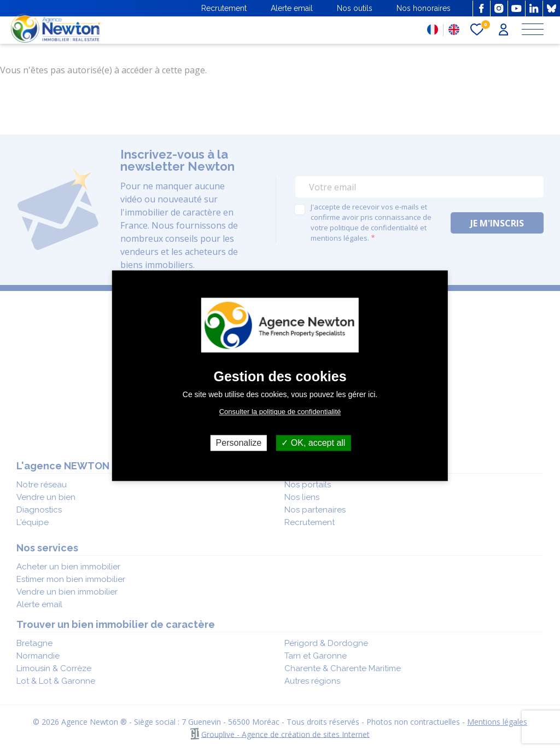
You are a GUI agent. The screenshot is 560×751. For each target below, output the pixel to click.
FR (433, 30)
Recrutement (224, 8)
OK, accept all (313, 443)
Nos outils (355, 8)
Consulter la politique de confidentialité (280, 412)
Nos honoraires (424, 8)
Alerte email (292, 8)
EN (454, 30)
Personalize (239, 443)
